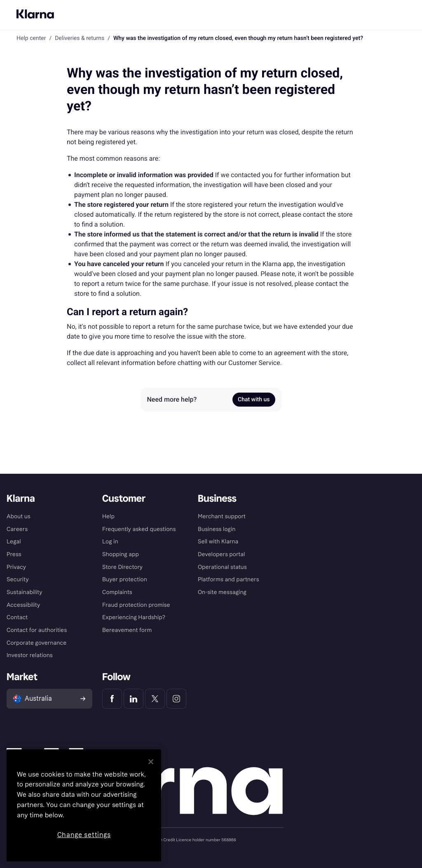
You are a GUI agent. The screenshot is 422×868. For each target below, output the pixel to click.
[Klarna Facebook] (112, 699)
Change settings (84, 835)
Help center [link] (31, 38)
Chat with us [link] (254, 400)
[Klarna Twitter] (155, 699)
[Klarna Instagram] (176, 699)
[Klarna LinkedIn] (134, 699)
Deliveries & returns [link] (80, 38)
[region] (84, 805)
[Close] (151, 762)
